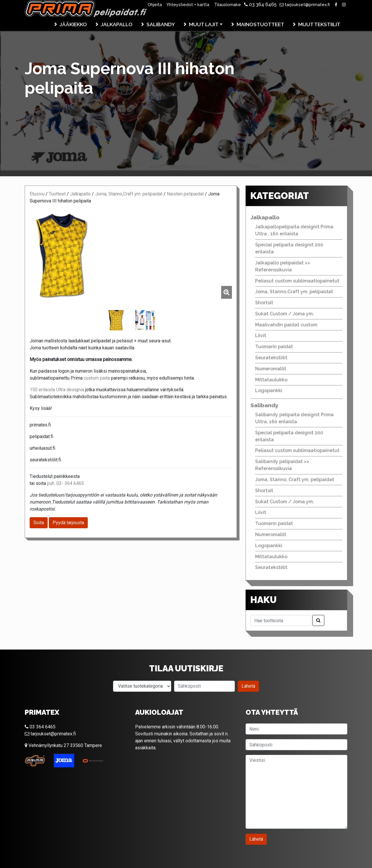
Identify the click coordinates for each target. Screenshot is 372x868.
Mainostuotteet (260, 24)
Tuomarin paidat (274, 347)
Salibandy (161, 24)
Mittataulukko (271, 380)
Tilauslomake (228, 5)
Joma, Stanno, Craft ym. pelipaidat (295, 480)
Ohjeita (155, 5)
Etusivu (37, 194)
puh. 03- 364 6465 (66, 483)
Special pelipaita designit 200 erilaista (289, 248)
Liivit (261, 336)
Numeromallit (271, 369)
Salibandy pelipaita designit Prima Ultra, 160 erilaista (294, 418)
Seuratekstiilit (271, 358)
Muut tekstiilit (319, 24)
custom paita (97, 378)
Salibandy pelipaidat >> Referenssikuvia (282, 465)
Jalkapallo (117, 24)
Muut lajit (204, 24)
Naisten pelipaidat (185, 194)
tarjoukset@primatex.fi (305, 5)
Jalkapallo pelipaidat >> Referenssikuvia (283, 266)
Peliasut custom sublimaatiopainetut (297, 281)
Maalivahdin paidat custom (286, 325)
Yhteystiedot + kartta (188, 5)
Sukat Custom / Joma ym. (285, 314)
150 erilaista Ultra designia (57, 390)
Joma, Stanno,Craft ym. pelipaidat (129, 194)
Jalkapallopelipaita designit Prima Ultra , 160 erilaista (294, 230)
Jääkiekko (73, 24)
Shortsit (264, 303)
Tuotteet (57, 194)
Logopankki (269, 391)
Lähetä (248, 686)
